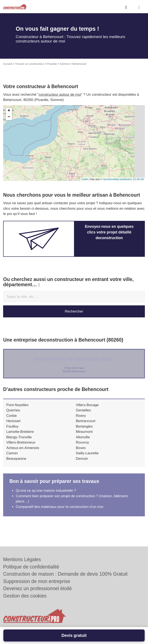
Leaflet (85, 179)
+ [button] (9, 111)
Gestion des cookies (25, 596)
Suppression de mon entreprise (37, 581)
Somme (65, 64)
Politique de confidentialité (31, 567)
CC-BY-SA (138, 179)
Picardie (52, 64)
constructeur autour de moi (60, 95)
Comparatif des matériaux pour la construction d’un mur (60, 507)
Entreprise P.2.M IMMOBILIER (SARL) (74, 359)
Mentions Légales (22, 559)
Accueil (8, 64)
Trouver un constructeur (30, 64)
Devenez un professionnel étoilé (37, 588)
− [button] (9, 117)
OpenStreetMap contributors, (118, 179)
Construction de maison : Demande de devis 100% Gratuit (65, 574)
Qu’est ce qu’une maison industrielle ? (46, 491)
